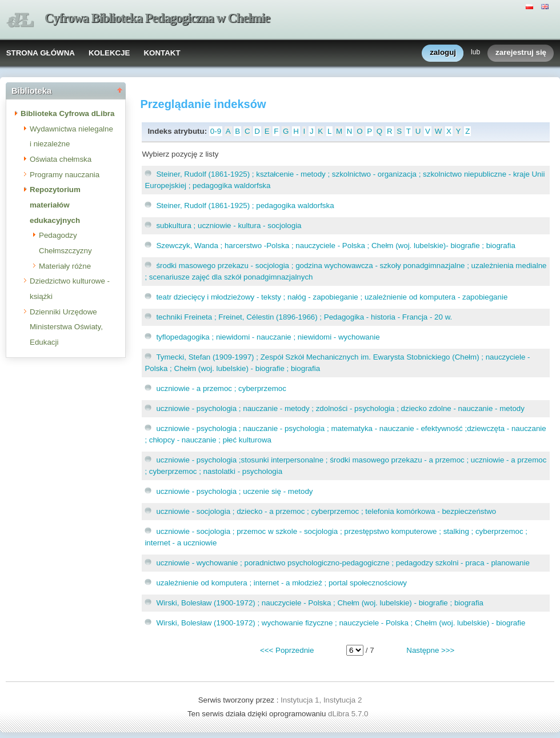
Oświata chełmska (61, 159)
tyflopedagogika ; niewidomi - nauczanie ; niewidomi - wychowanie (268, 337)
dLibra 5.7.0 (349, 714)
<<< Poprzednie (287, 650)
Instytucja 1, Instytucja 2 (321, 700)
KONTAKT (162, 53)
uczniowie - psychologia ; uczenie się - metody (234, 491)
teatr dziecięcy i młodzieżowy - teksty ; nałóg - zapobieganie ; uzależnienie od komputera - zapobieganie (332, 297)
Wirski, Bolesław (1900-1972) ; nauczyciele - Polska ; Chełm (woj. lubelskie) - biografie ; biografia (320, 603)
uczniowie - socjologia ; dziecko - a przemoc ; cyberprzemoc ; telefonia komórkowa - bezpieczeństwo (326, 511)
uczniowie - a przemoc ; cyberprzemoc (221, 388)
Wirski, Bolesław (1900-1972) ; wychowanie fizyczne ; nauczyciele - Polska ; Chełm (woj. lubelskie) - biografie (341, 623)
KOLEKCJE (109, 53)
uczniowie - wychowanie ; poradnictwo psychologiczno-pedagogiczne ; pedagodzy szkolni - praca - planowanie (343, 563)
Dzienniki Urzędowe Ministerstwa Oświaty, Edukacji (66, 327)
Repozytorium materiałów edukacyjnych (55, 205)
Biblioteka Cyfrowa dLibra (67, 113)
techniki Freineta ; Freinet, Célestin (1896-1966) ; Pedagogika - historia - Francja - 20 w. (304, 317)
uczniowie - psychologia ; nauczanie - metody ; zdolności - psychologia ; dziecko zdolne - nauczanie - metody (340, 408)
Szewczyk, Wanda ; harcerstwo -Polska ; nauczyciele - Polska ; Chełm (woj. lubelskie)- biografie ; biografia (335, 246)
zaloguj (443, 53)
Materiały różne (65, 266)
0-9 (216, 131)
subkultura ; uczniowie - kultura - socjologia (229, 226)
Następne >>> (430, 650)
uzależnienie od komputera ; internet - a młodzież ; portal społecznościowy (281, 583)
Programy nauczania (65, 175)
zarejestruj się (521, 53)
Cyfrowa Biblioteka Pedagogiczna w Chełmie (157, 18)
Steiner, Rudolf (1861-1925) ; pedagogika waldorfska (245, 206)
